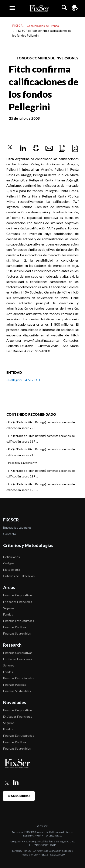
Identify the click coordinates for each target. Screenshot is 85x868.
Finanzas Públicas (15, 627)
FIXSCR (17, 25)
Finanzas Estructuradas (19, 621)
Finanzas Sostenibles (17, 633)
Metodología (12, 570)
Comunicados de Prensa (43, 26)
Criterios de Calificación (19, 576)
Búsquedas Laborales (17, 527)
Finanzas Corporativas (18, 595)
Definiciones (11, 557)
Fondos (8, 614)
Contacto (10, 534)
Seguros (9, 608)
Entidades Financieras (18, 602)
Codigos (9, 563)
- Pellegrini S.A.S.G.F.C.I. (23, 380)
